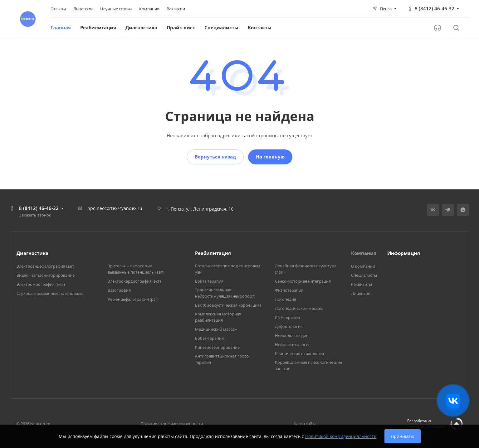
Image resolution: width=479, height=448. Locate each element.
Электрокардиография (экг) (134, 281)
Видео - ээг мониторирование (46, 275)
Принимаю (403, 436)
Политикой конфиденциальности (341, 436)
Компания (364, 253)
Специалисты (364, 275)
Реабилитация (213, 253)
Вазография (119, 290)
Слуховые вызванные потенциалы (50, 293)
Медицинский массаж (216, 329)
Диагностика (32, 253)
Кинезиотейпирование (217, 347)
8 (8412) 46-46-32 (435, 8)
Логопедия (286, 299)
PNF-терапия (287, 317)
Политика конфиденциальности (172, 424)
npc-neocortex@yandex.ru (115, 208)
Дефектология (289, 326)
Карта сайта (305, 424)
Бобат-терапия (209, 338)
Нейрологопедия (292, 335)
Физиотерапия (289, 290)
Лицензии (361, 293)
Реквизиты (362, 284)
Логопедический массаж (299, 308)
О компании (363, 266)
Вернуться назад (215, 157)
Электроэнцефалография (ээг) (45, 266)
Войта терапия (209, 281)
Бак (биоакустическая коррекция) (228, 305)
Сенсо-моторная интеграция (303, 281)
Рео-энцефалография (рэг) (133, 299)
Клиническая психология (299, 353)
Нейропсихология (293, 344)
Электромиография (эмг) (41, 284)
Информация (404, 253)
